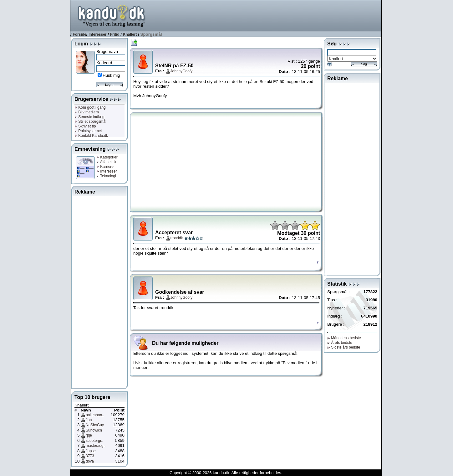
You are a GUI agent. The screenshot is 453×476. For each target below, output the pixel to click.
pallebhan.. (95, 415)
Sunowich (94, 430)
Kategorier (107, 157)
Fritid (115, 34)
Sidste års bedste (344, 347)
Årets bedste (340, 343)
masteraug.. (96, 446)
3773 (90, 456)
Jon (89, 420)
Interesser (97, 34)
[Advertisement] (267, 15)
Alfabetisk (106, 162)
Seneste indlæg (89, 117)
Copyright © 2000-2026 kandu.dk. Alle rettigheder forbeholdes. (226, 473)
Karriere (105, 167)
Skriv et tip (85, 126)
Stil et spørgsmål (90, 122)
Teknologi (106, 176)
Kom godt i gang (90, 107)
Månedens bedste (344, 338)
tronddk (177, 238)
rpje (89, 435)
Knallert (130, 34)
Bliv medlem (87, 112)
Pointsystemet (88, 131)
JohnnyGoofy (182, 71)
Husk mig (111, 75)
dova (90, 461)
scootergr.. (94, 441)
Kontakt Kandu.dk (91, 136)
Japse (91, 451)
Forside (79, 34)
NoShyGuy (95, 425)
